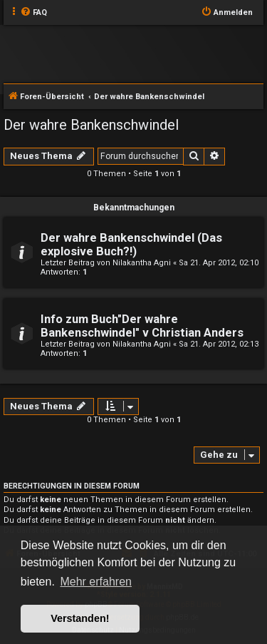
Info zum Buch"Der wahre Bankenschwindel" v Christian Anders (142, 326)
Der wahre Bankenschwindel (91, 125)
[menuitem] (33, 13)
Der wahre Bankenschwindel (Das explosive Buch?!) (131, 245)
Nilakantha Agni (142, 263)
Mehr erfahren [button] (96, 582)
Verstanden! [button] (80, 618)
